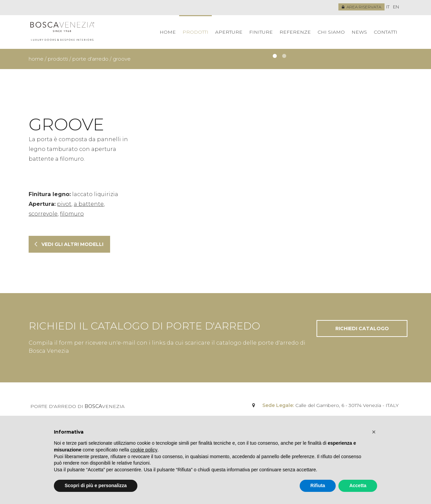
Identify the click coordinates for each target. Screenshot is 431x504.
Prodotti (195, 32)
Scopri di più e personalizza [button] (96, 485)
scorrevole (43, 214)
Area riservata (361, 7)
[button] (374, 432)
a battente (89, 204)
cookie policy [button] (144, 450)
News (359, 32)
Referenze (295, 32)
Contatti (386, 32)
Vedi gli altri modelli (72, 244)
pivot (64, 204)
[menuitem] (388, 7)
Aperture (229, 32)
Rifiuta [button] (318, 485)
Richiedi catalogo (362, 328)
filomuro (72, 214)
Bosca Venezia (62, 32)
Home (168, 32)
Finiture (261, 32)
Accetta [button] (358, 485)
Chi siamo (331, 32)
